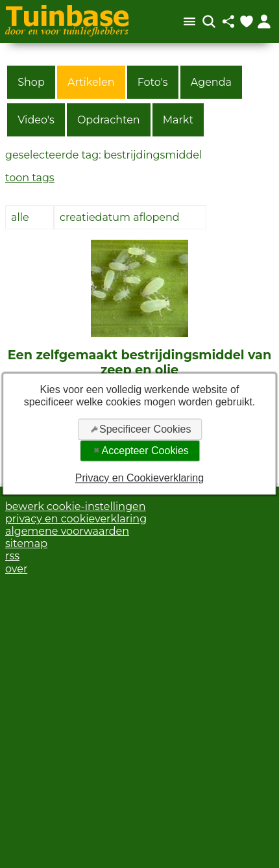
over (16, 569)
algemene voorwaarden (67, 531)
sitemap (26, 543)
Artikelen (91, 82)
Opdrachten (109, 120)
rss (12, 556)
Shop (31, 82)
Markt (178, 120)
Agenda (211, 82)
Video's (36, 120)
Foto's (153, 82)
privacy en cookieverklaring (76, 519)
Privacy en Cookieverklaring (139, 478)
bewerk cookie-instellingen (76, 506)
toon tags (30, 178)
